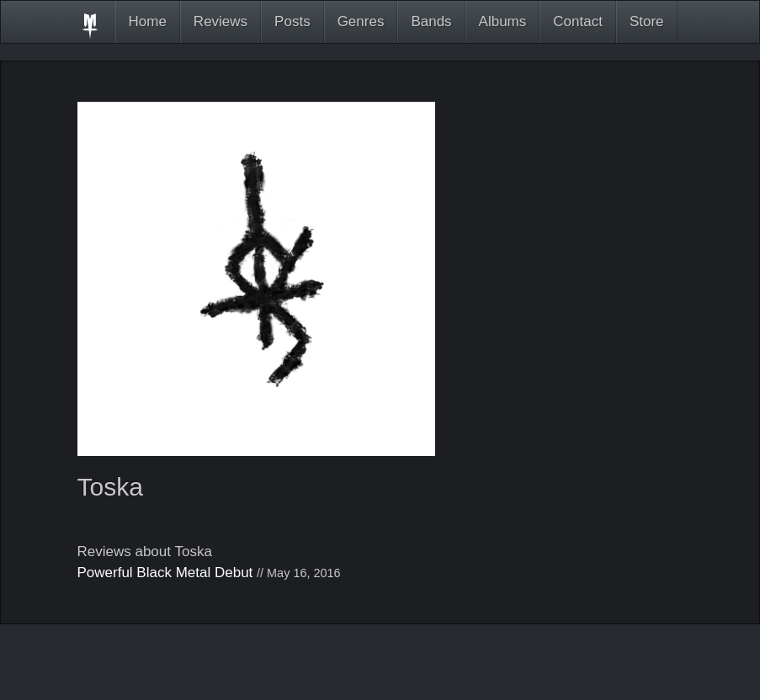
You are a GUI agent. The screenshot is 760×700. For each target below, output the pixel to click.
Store (647, 21)
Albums (503, 21)
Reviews (221, 21)
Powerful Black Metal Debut (165, 573)
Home (148, 21)
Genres (361, 21)
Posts (292, 21)
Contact (578, 21)
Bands (431, 21)
